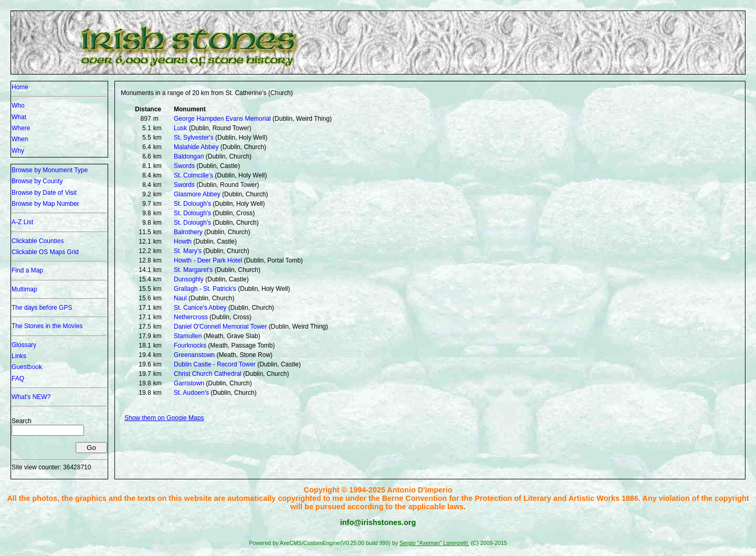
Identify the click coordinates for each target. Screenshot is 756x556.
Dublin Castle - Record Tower (215, 364)
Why (18, 151)
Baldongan (189, 156)
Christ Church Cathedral (208, 374)
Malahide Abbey (196, 147)
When (20, 139)
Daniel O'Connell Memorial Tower (220, 327)
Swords (184, 166)
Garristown (189, 383)
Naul (180, 298)
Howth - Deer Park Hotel (208, 260)
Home (20, 87)
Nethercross (191, 317)
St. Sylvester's (194, 138)
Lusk (180, 128)
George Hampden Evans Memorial (222, 119)
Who (18, 106)
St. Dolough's (192, 204)
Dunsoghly (189, 279)
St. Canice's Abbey (200, 308)
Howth (183, 242)
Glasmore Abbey (197, 194)
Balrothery (188, 232)
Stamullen (188, 336)
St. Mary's (188, 251)
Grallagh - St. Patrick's (205, 289)
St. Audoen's (191, 393)
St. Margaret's (193, 270)
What (19, 117)
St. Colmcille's (193, 175)
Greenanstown (194, 355)
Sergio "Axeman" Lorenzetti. (434, 543)
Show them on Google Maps (164, 418)
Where (21, 128)
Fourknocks (190, 345)
